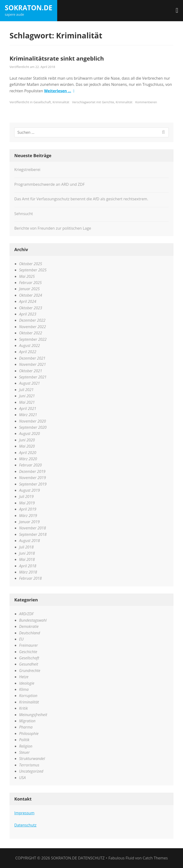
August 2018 (29, 541)
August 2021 (29, 383)
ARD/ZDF (26, 614)
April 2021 (28, 408)
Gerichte (108, 102)
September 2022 (33, 339)
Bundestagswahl (33, 620)
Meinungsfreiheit (33, 715)
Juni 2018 (27, 553)
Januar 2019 (29, 522)
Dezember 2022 (32, 320)
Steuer (24, 752)
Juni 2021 (27, 396)
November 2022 (32, 327)
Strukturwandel (32, 759)
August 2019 (29, 490)
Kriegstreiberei (27, 170)
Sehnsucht (24, 214)
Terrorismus (29, 765)
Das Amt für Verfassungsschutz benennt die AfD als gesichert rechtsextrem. (81, 199)
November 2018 (32, 528)
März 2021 (28, 415)
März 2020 (28, 459)
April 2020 (28, 453)
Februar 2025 (30, 283)
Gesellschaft (42, 102)
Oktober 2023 (31, 308)
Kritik (23, 708)
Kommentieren (146, 102)
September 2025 (33, 270)
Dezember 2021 (32, 358)
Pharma (26, 727)
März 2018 (28, 572)
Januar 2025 (29, 289)
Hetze (24, 677)
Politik (24, 740)
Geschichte (28, 652)
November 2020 (32, 421)
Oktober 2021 (31, 371)
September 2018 (33, 534)
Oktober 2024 (31, 295)
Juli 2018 (26, 547)
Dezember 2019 (32, 471)
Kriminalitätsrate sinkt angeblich (57, 58)
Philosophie (29, 734)
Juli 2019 (26, 496)
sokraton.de (29, 8)
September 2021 (33, 377)
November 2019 (32, 478)
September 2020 (33, 427)
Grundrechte (30, 671)
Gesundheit (29, 664)
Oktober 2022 (31, 333)
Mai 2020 (27, 446)
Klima (24, 689)
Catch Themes (155, 858)
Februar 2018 (30, 578)
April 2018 (28, 566)
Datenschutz (25, 825)
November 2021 (32, 364)
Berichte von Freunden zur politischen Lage (53, 228)
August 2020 (29, 434)
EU (21, 639)
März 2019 (28, 516)
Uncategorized (31, 771)
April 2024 (28, 301)
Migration (27, 721)
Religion (26, 746)
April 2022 (28, 352)
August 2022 (29, 346)
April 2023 (28, 314)
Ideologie (27, 683)
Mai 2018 (27, 559)
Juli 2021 (26, 390)
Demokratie (29, 626)
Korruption (28, 696)
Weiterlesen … (58, 91)
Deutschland (30, 633)
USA (22, 778)
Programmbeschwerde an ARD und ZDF (49, 184)
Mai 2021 (27, 402)
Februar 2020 (30, 465)
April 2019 (28, 509)
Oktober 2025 (31, 264)
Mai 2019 (27, 503)
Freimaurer (28, 645)
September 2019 (33, 484)
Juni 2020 (27, 440)
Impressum (24, 813)
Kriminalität (61, 102)
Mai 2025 (27, 276)
